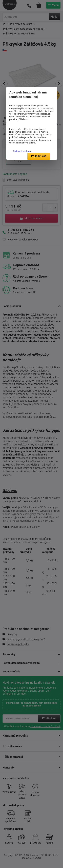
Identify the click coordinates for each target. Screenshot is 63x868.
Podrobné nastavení (23, 151)
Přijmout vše (39, 156)
